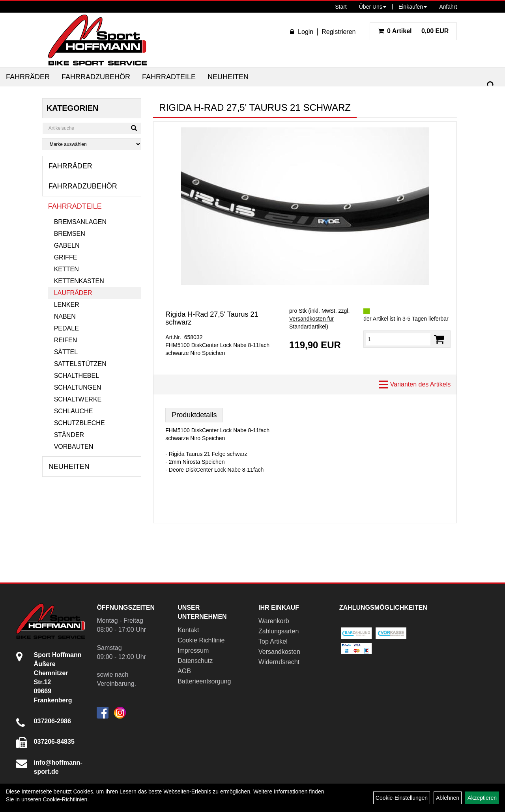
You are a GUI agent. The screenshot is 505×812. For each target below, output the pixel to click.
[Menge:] (398, 339)
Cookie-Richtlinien (65, 799)
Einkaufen (413, 7)
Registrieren (339, 32)
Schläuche (74, 411)
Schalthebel (77, 376)
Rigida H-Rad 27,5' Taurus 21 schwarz (212, 318)
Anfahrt (448, 7)
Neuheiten (228, 77)
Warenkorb (274, 621)
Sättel (66, 352)
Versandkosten (279, 652)
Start (341, 7)
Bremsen (70, 234)
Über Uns (373, 7)
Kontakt (188, 630)
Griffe (66, 257)
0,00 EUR (413, 31)
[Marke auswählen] (92, 144)
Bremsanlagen (80, 222)
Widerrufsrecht (279, 662)
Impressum (193, 651)
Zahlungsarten (279, 631)
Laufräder (73, 293)
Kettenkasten (79, 281)
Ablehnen (448, 798)
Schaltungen (78, 387)
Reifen (66, 340)
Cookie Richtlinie (201, 640)
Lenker (67, 305)
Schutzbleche (79, 423)
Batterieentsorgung (204, 681)
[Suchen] (491, 85)
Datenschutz (195, 661)
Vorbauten (74, 447)
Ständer (69, 435)
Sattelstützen (80, 364)
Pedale (66, 328)
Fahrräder (28, 77)
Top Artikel (273, 641)
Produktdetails (194, 415)
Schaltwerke (78, 399)
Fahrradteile (169, 77)
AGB (184, 671)
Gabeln (67, 245)
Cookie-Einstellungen (402, 798)
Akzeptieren (482, 798)
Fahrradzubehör (96, 77)
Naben (65, 316)
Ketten (66, 269)
